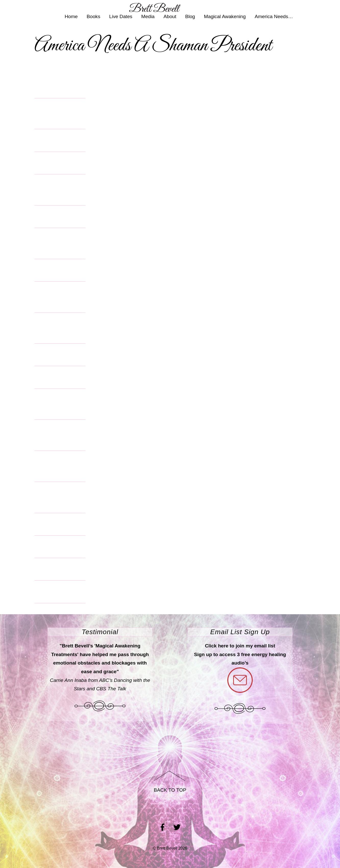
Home (71, 16)
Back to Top (170, 790)
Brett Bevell (167, 848)
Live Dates (121, 16)
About (170, 16)
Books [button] (93, 16)
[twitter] (177, 827)
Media (148, 16)
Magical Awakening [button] (225, 16)
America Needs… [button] (274, 16)
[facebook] (162, 827)
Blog (190, 16)
